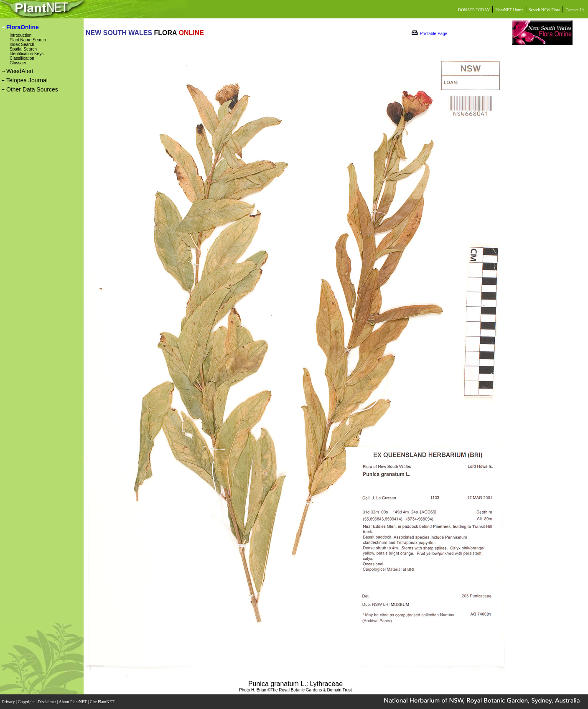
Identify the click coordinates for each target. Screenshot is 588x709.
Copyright (27, 702)
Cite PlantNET (103, 702)
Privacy (9, 702)
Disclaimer (47, 702)
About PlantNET (73, 702)
